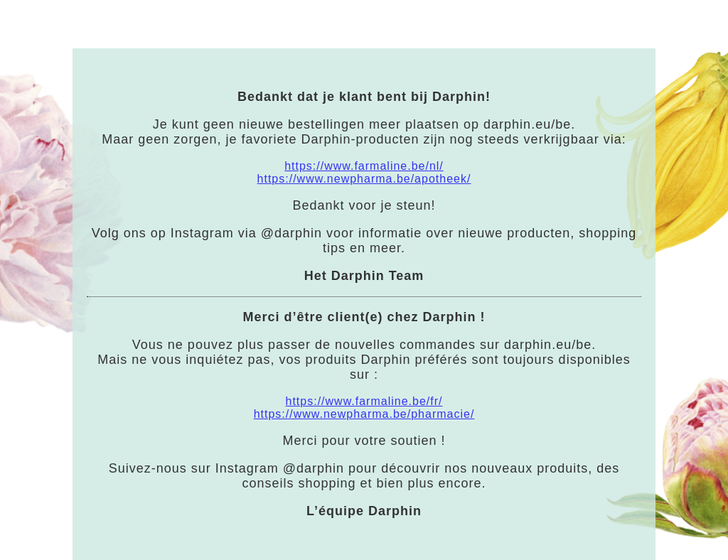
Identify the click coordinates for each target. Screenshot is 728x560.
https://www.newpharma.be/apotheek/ (364, 179)
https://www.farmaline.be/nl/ (364, 166)
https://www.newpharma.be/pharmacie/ (364, 414)
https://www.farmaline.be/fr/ (364, 401)
